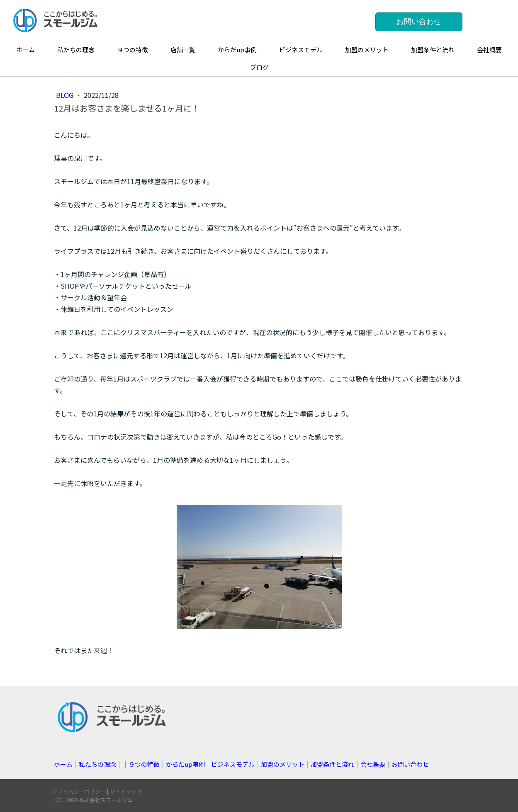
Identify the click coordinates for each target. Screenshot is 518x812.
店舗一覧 (183, 50)
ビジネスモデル (301, 50)
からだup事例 (237, 50)
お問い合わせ (419, 22)
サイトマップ (126, 791)
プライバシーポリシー (79, 791)
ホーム (26, 50)
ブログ (259, 67)
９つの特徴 (133, 50)
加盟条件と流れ (433, 50)
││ (164, 764)
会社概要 (489, 50)
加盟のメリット (367, 50)
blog (66, 95)
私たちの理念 (76, 50)
